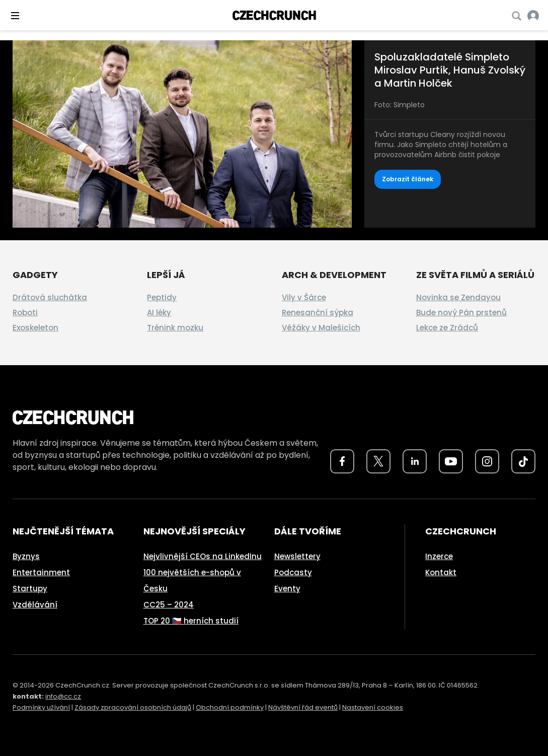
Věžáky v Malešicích (321, 328)
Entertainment (41, 572)
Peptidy (162, 297)
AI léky (159, 313)
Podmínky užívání (41, 707)
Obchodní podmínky (230, 707)
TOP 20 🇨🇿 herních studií (191, 621)
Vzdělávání (35, 605)
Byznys (26, 556)
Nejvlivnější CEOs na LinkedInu (203, 556)
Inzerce (439, 556)
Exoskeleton (35, 328)
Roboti (25, 313)
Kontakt (441, 572)
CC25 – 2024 (169, 605)
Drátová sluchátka (50, 297)
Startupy (30, 589)
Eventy (287, 589)
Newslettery (297, 556)
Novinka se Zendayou (458, 297)
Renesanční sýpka (318, 313)
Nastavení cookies (373, 707)
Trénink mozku (175, 328)
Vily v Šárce (304, 297)
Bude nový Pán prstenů (461, 313)
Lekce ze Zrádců (447, 328)
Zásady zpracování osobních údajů (133, 707)
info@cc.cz (63, 696)
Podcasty (293, 572)
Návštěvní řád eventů (303, 707)
